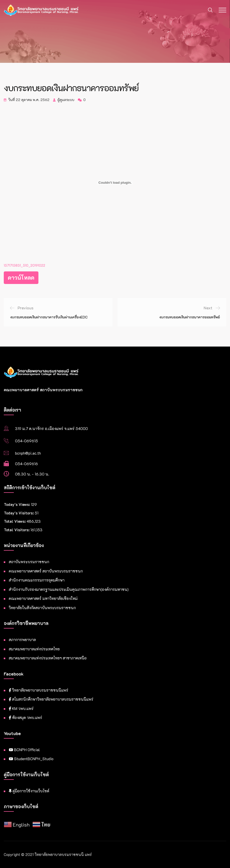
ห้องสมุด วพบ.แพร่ (25, 717)
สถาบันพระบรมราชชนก (29, 562)
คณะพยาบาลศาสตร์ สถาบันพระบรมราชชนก (46, 571)
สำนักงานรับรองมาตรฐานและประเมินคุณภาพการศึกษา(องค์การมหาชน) (69, 589)
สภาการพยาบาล (22, 640)
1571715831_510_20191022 (24, 265)
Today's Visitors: (19, 513)
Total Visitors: (17, 530)
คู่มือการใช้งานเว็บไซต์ (29, 791)
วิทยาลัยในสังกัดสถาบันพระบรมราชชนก (42, 608)
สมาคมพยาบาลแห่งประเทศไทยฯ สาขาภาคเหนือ (48, 658)
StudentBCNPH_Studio (31, 759)
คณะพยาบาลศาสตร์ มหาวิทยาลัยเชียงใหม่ (43, 598)
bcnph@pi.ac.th (28, 453)
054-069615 (26, 441)
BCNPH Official (24, 750)
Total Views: (15, 521)
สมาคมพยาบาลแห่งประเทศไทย (34, 649)
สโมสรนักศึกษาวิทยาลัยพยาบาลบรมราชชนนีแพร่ (51, 699)
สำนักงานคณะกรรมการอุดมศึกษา (37, 580)
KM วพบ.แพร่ (21, 708)
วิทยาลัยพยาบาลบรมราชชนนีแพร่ (39, 690)
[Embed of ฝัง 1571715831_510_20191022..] (115, 183)
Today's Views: (17, 504)
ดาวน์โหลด (21, 278)
